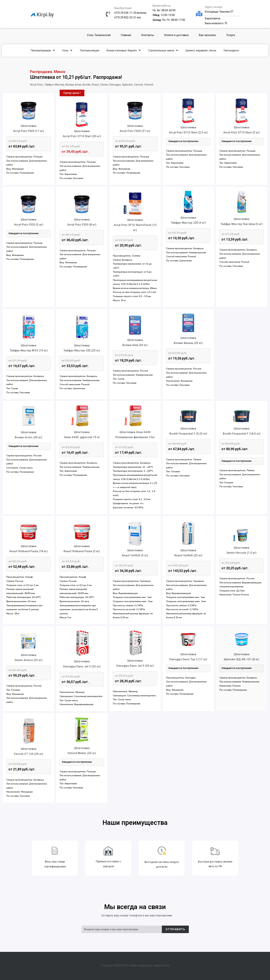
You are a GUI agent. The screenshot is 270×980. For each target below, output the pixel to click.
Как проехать (207, 35)
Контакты (148, 35)
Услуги (231, 35)
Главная (126, 35)
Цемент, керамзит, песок (201, 50)
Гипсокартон (231, 50)
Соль (67, 50)
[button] (72, 93)
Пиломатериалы (43, 50)
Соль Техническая (99, 35)
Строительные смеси (163, 50)
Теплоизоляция (89, 50)
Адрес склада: (214, 7)
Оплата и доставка (176, 35)
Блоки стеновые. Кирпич (124, 50)
